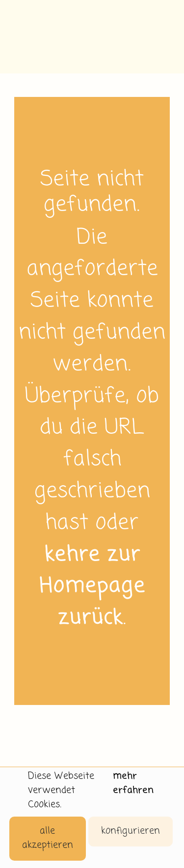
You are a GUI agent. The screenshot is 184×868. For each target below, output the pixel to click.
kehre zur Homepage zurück (92, 587)
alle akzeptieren (48, 838)
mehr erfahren (133, 783)
